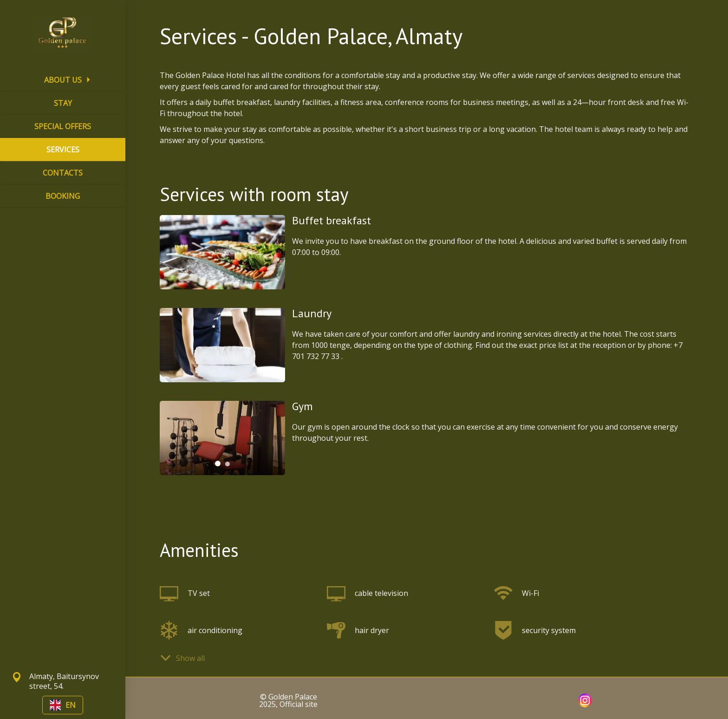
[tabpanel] (222, 438)
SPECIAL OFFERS (63, 126)
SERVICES (63, 150)
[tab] (218, 464)
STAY (63, 103)
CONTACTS (63, 173)
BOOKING (63, 196)
